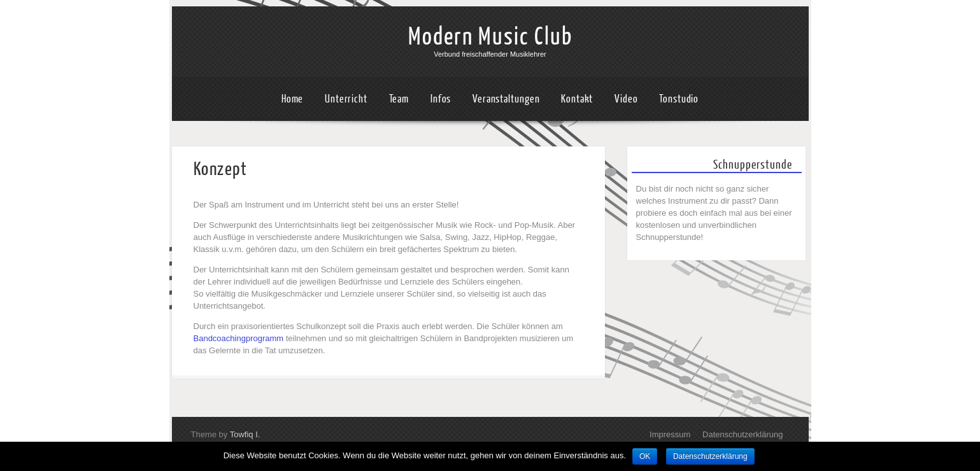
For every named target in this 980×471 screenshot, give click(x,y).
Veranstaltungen (506, 99)
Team (399, 99)
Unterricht (346, 99)
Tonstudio (679, 99)
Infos (441, 99)
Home (293, 99)
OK (645, 456)
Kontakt (577, 99)
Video (626, 99)
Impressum (670, 434)
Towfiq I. (245, 434)
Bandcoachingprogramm (239, 338)
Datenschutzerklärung (742, 434)
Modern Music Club (490, 37)
